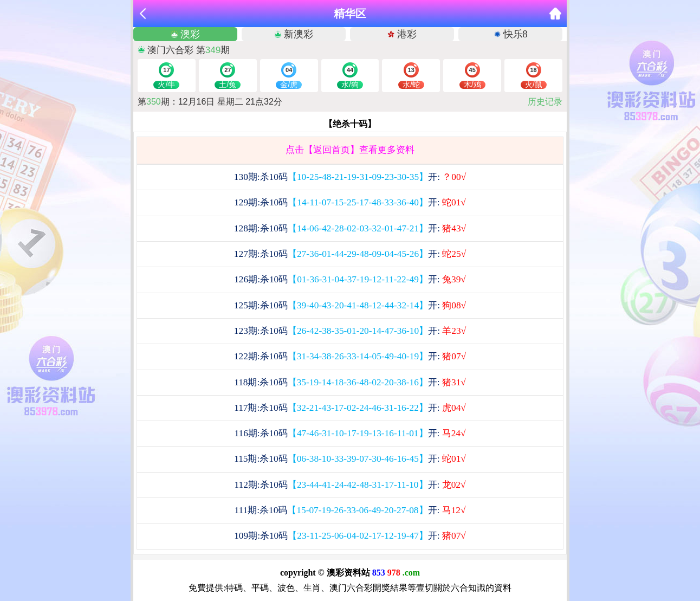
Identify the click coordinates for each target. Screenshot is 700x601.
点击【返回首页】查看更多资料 (350, 150)
